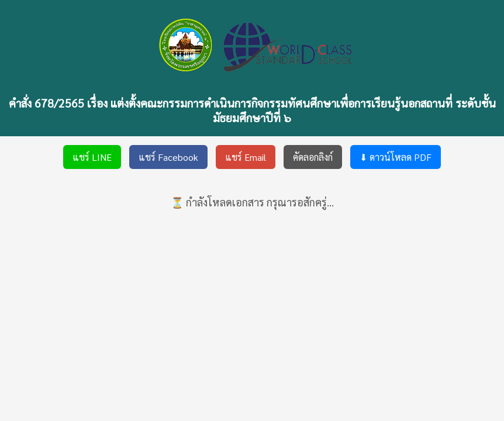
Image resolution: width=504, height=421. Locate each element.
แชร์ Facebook (168, 157)
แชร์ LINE (92, 157)
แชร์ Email (246, 157)
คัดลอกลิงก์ (313, 157)
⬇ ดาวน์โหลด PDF (396, 157)
